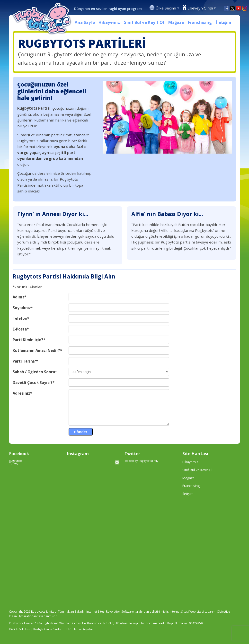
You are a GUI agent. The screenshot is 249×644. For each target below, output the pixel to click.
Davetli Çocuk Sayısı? (33, 383)
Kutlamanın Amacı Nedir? (36, 351)
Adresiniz (21, 393)
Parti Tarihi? (24, 361)
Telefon (20, 318)
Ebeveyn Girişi (200, 8)
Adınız (18, 297)
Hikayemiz (109, 22)
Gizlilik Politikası (20, 629)
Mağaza (176, 22)
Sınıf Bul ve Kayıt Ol (144, 22)
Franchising (200, 22)
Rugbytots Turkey (16, 462)
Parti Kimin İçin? (28, 340)
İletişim (224, 22)
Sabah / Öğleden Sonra (34, 372)
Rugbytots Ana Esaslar (47, 629)
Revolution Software (120, 612)
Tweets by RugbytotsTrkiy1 (142, 461)
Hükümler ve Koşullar (79, 629)
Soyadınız (22, 308)
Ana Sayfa (85, 22)
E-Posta (20, 329)
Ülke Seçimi (166, 8)
